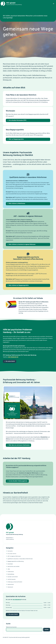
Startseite (10, 551)
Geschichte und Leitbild (13, 566)
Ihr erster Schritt (12, 554)
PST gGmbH (11, 3)
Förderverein (11, 572)
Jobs (9, 569)
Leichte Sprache (11, 579)
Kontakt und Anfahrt (13, 577)
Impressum (10, 587)
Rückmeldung (11, 574)
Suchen (47, 630)
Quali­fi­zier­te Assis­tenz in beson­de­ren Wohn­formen (20, 559)
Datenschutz (11, 584)
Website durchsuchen (11, 627)
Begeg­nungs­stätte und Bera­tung (16, 561)
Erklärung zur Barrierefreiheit (15, 582)
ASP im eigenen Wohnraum (14, 556)
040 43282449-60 (13, 357)
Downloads (10, 564)
